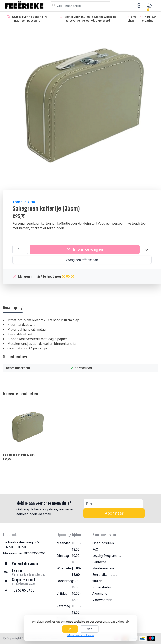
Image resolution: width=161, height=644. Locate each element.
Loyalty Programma (107, 556)
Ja (70, 629)
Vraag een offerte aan (82, 260)
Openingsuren (103, 543)
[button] (139, 6)
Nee (89, 629)
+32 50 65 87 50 (14, 547)
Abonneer (114, 513)
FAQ (95, 549)
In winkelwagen (85, 249)
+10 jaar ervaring (148, 19)
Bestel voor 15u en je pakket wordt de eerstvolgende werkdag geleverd (88, 19)
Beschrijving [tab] (13, 307)
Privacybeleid (102, 587)
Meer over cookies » (81, 635)
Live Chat (131, 19)
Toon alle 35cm (24, 202)
